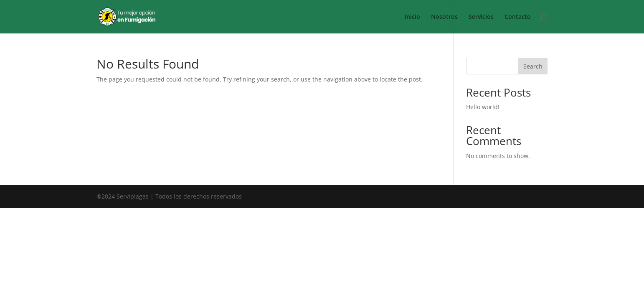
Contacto (518, 17)
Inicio (412, 17)
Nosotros (444, 17)
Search (533, 66)
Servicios (481, 17)
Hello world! (483, 107)
